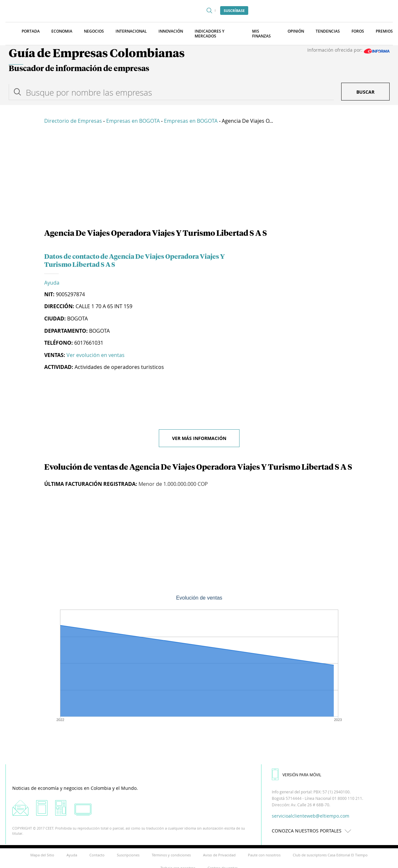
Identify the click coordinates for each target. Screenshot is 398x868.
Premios (384, 31)
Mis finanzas (261, 34)
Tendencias (328, 31)
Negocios (94, 31)
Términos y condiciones (171, 855)
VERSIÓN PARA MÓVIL (296, 775)
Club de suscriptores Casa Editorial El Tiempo (330, 855)
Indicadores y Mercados (209, 34)
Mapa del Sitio (42, 855)
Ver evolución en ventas (96, 355)
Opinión (296, 31)
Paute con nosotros (264, 855)
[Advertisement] (199, 178)
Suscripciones (128, 855)
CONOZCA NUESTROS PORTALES (313, 831)
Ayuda (52, 283)
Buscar (365, 92)
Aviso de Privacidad (219, 855)
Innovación (171, 31)
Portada (31, 31)
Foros (358, 31)
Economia (62, 31)
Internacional (131, 31)
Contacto (97, 855)
